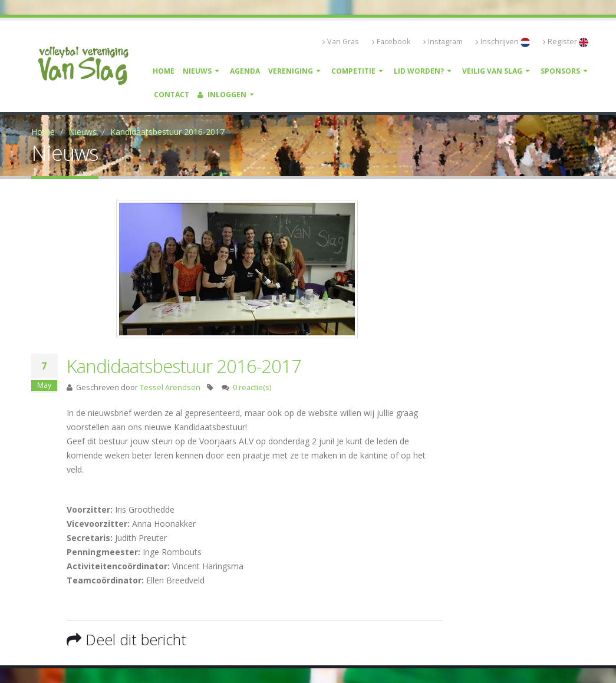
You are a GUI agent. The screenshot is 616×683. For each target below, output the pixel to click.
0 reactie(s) (252, 387)
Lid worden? (419, 71)
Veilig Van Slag (492, 71)
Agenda (245, 71)
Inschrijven (503, 42)
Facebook (391, 42)
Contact (172, 95)
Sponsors (560, 71)
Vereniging (291, 71)
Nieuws (197, 71)
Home (164, 71)
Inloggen (222, 95)
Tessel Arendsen (170, 387)
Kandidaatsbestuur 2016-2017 (167, 132)
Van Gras (341, 42)
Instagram (443, 42)
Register (566, 42)
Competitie (353, 71)
